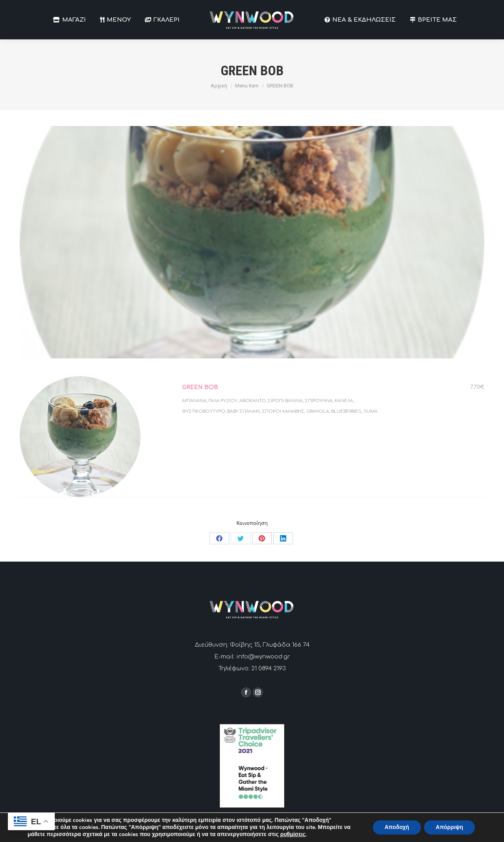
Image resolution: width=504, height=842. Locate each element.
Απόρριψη (449, 827)
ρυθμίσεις (293, 835)
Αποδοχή (397, 827)
